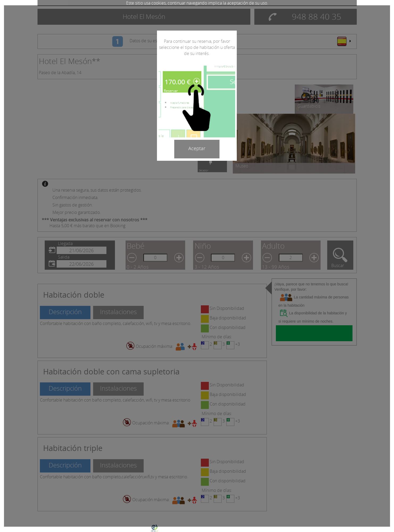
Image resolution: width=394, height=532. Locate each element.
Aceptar (197, 148)
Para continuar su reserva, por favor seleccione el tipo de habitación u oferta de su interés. (197, 47)
